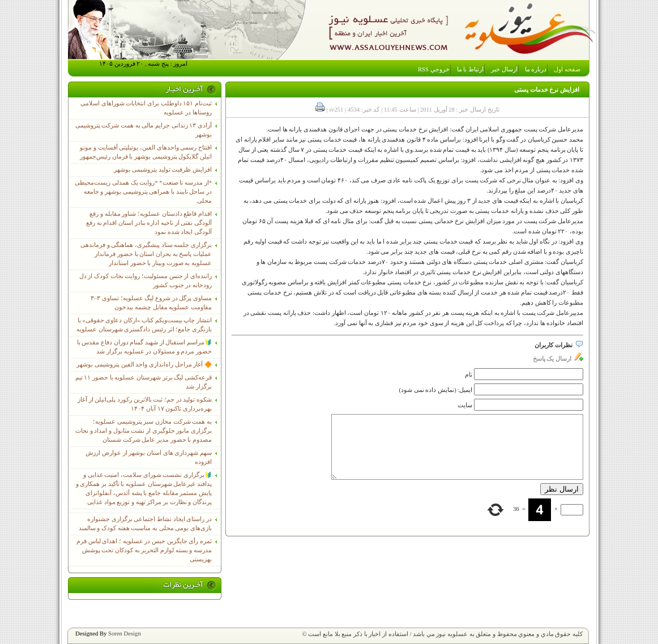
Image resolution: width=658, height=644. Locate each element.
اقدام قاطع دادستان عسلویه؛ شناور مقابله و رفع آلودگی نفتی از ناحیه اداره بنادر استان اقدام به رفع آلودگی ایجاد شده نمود (149, 223)
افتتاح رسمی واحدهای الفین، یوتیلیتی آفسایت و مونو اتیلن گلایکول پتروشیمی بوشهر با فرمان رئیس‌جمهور (146, 152)
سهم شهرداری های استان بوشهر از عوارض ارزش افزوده (149, 457)
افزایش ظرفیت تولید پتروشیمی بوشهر (163, 170)
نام (469, 375)
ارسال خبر (504, 69)
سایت (465, 405)
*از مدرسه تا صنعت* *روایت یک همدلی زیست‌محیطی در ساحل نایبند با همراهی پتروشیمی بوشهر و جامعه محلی (143, 192)
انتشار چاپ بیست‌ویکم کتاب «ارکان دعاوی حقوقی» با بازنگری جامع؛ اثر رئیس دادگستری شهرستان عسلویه (144, 325)
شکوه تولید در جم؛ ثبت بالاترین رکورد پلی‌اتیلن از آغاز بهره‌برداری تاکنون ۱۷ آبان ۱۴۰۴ (145, 404)
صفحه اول (567, 69)
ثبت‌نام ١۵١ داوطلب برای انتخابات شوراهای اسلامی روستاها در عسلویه (146, 108)
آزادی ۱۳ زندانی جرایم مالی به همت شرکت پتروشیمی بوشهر (144, 130)
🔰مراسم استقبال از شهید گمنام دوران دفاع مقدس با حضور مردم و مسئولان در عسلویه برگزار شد (144, 347)
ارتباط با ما (470, 69)
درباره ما (536, 69)
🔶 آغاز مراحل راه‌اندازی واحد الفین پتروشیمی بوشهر (144, 364)
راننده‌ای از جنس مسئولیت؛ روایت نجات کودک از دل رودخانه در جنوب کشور (146, 281)
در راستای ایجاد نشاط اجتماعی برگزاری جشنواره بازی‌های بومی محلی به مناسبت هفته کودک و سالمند (145, 524)
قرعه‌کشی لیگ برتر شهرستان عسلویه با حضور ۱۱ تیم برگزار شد (144, 382)
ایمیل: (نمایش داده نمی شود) (436, 390)
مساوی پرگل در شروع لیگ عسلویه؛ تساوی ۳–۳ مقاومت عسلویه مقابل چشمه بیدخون (151, 303)
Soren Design (125, 634)
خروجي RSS (434, 69)
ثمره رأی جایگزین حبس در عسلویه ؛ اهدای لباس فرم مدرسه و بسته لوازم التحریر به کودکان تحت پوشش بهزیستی (144, 550)
